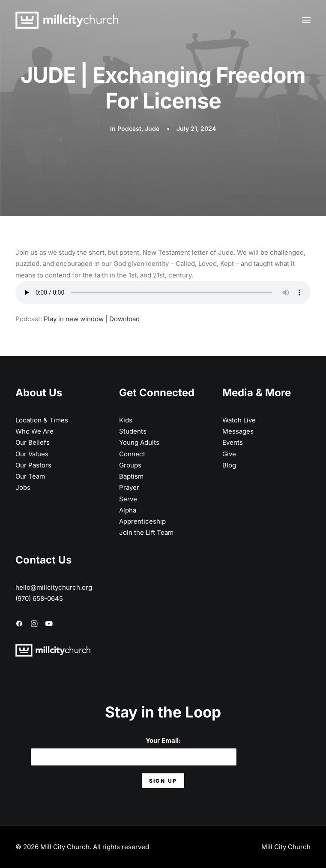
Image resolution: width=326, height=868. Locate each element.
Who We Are (34, 431)
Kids (126, 420)
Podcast (129, 128)
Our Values (32, 454)
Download (124, 319)
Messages (238, 431)
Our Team (30, 476)
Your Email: (134, 751)
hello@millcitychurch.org (54, 587)
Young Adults (139, 442)
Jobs (23, 487)
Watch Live (239, 420)
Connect (132, 454)
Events (233, 442)
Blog (229, 465)
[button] (306, 20)
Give (229, 454)
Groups (130, 465)
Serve (128, 499)
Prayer (129, 487)
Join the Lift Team (146, 532)
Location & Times (42, 420)
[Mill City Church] (67, 20)
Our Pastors (33, 465)
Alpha (128, 510)
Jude (152, 128)
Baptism (131, 476)
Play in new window (74, 319)
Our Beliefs (33, 442)
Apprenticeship (142, 521)
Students (133, 431)
